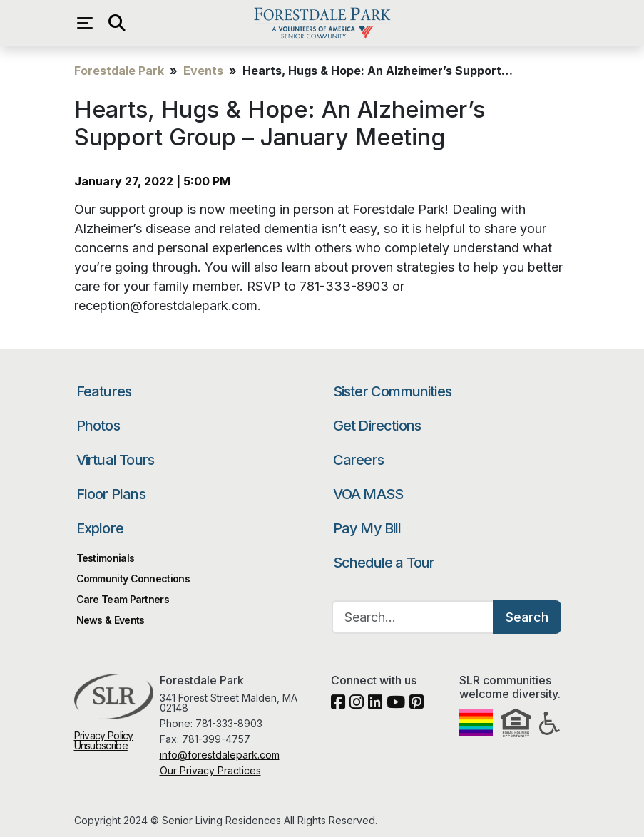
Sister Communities (393, 391)
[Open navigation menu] (88, 23)
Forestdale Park (322, 23)
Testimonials (106, 558)
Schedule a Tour (384, 563)
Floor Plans (111, 494)
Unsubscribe (101, 745)
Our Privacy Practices (210, 770)
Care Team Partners (123, 599)
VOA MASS (368, 494)
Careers (358, 460)
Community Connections (133, 579)
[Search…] (413, 617)
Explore (100, 528)
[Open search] (117, 23)
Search (527, 617)
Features (104, 391)
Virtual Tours (116, 460)
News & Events (111, 620)
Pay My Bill (367, 528)
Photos (98, 426)
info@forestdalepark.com (220, 755)
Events (203, 71)
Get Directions (377, 426)
